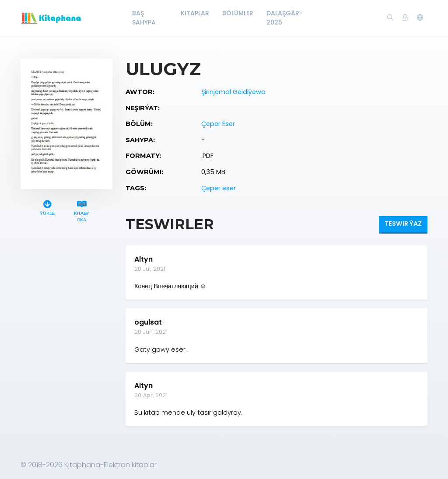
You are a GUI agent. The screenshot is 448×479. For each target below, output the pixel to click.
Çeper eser (219, 188)
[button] (420, 18)
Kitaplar (195, 13)
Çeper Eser (218, 124)
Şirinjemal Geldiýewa (233, 92)
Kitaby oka (82, 210)
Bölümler (238, 13)
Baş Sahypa (144, 18)
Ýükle (47, 207)
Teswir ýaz (403, 224)
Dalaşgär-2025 (285, 18)
